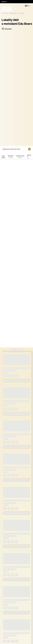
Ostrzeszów (21, 13)
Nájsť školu (5, 2)
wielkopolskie (13, 13)
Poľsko (6, 13)
